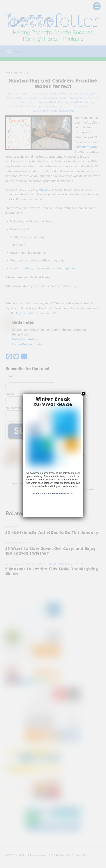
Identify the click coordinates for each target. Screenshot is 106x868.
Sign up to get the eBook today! (53, 662)
